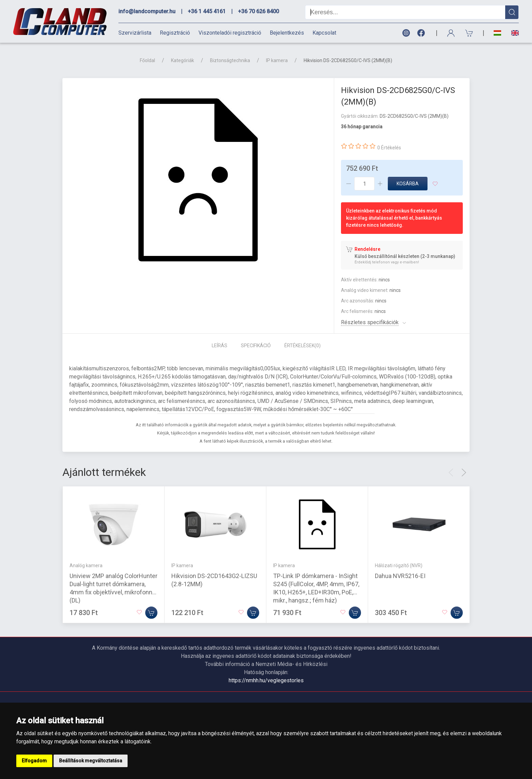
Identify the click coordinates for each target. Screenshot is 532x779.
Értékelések (302, 346)
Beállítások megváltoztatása (91, 761)
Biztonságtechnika (230, 60)
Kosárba (408, 184)
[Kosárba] (151, 613)
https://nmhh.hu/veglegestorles (266, 680)
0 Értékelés (389, 148)
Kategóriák (183, 60)
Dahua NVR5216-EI (400, 576)
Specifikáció (256, 346)
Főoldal (147, 60)
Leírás (220, 346)
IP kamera (277, 60)
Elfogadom (34, 761)
